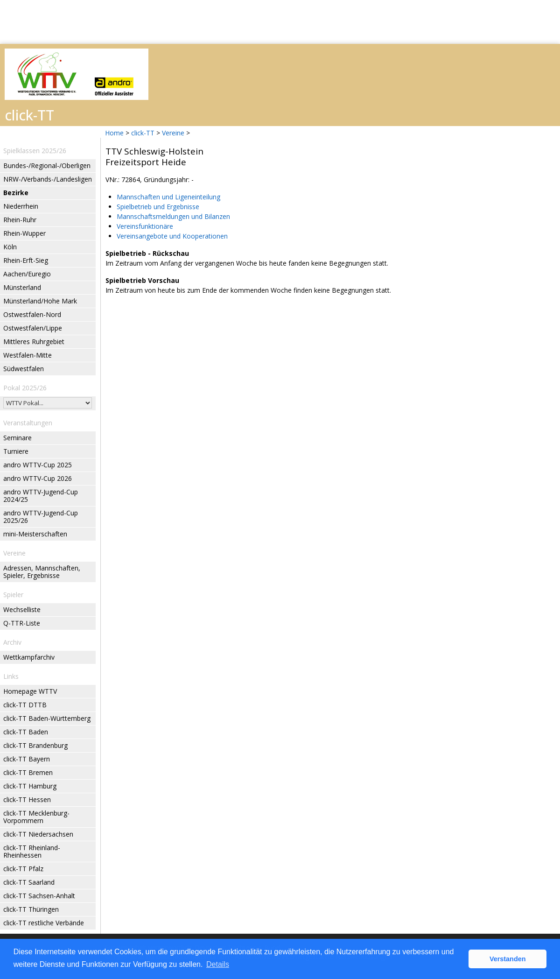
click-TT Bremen (28, 772)
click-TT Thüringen (31, 909)
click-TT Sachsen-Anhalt (39, 896)
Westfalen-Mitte (28, 355)
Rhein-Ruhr (20, 220)
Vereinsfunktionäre (145, 226)
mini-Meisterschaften (35, 534)
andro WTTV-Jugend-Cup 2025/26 (41, 517)
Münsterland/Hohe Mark (40, 301)
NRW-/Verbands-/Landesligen (48, 179)
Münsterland (22, 287)
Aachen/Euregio (27, 274)
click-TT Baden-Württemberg (47, 718)
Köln (10, 247)
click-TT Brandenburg (35, 745)
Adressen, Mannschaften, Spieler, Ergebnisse (42, 572)
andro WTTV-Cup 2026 (38, 478)
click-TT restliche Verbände (44, 923)
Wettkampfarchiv (29, 657)
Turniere (16, 451)
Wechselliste (22, 609)
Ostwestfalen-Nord (32, 314)
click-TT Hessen (27, 799)
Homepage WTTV (30, 691)
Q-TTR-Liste (22, 623)
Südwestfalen (24, 369)
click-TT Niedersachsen (38, 834)
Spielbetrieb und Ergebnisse (158, 207)
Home (114, 133)
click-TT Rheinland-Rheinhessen (32, 851)
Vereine (173, 133)
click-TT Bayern (27, 759)
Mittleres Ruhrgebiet (34, 342)
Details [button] (218, 964)
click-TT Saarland (29, 882)
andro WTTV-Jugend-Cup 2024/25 (41, 496)
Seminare (17, 438)
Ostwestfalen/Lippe (33, 328)
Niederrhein (21, 206)
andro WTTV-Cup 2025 (38, 465)
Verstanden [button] (508, 959)
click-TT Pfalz (23, 869)
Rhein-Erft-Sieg (26, 260)
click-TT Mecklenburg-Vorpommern (36, 817)
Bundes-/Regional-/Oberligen (47, 166)
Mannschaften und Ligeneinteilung (168, 197)
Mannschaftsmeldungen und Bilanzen (173, 216)
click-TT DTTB (25, 705)
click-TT (143, 133)
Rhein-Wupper (24, 233)
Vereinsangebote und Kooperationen (172, 236)
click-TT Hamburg (30, 786)
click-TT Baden (26, 732)
